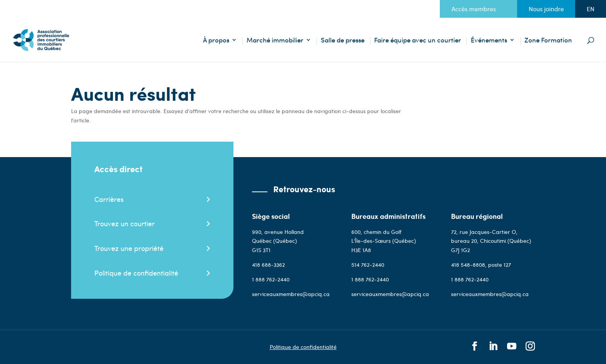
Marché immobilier (275, 41)
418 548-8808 (468, 265)
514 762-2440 (368, 265)
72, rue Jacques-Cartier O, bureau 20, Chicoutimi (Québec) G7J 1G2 (491, 241)
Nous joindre (546, 9)
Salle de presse (343, 41)
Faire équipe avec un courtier (418, 41)
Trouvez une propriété (129, 248)
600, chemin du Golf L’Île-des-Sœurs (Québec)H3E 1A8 (384, 241)
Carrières (109, 199)
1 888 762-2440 (271, 279)
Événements (489, 41)
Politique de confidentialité (136, 273)
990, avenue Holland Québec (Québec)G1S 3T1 (278, 241)
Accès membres (474, 9)
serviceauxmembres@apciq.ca (291, 294)
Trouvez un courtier (124, 223)
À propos (216, 41)
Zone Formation (548, 41)
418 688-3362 (268, 265)
